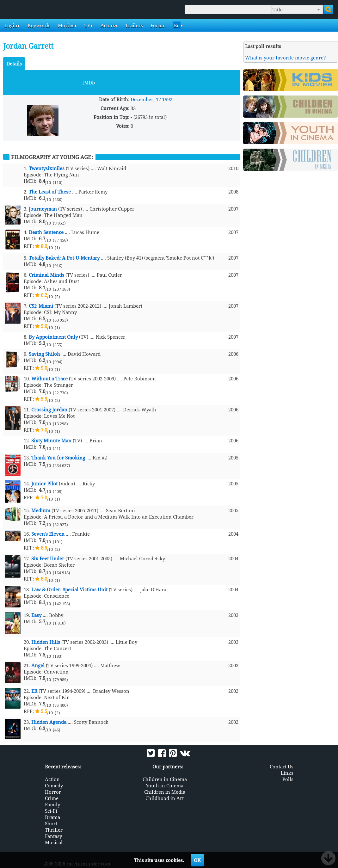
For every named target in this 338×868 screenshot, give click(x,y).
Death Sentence (46, 232)
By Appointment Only (53, 337)
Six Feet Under (48, 558)
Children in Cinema (165, 779)
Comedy (54, 785)
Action (52, 779)
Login (10, 25)
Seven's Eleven (48, 534)
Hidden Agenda (49, 722)
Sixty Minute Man (51, 440)
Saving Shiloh (44, 354)
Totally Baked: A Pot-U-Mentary (64, 258)
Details (14, 64)
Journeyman (43, 209)
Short (51, 823)
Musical (54, 842)
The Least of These (50, 192)
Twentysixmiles (47, 168)
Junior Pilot (44, 483)
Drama (52, 817)
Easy (36, 615)
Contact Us (282, 766)
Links (287, 773)
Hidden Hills (46, 642)
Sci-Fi (51, 811)
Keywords (38, 25)
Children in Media (165, 792)
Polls (288, 779)
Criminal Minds (46, 275)
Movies (65, 25)
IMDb (89, 83)
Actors (107, 25)
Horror (53, 792)
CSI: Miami (41, 306)
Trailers (133, 25)
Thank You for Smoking (58, 458)
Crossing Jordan (49, 409)
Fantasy (53, 836)
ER (34, 691)
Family (52, 804)
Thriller (54, 830)
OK (197, 860)
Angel (38, 665)
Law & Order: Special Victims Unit (69, 589)
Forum (157, 25)
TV (87, 25)
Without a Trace (49, 379)
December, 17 (146, 99)
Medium (41, 510)
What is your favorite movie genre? (286, 58)
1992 (167, 99)
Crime (52, 798)
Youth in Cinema (165, 785)
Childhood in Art (165, 798)
